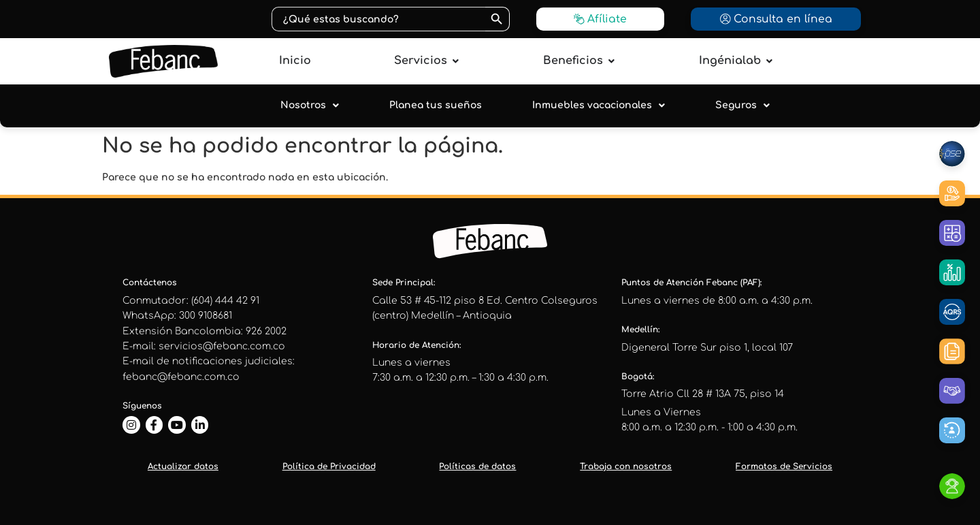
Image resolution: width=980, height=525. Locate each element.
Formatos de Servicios (784, 466)
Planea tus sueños (436, 105)
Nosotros (310, 106)
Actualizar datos (183, 466)
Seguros (742, 106)
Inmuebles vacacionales (599, 106)
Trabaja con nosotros (626, 466)
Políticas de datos (477, 466)
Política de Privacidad (329, 466)
